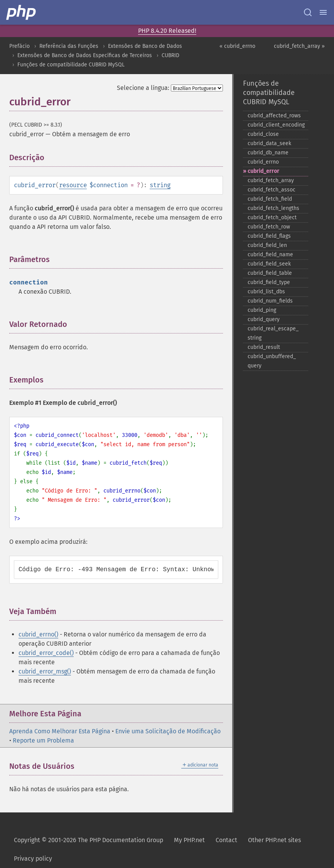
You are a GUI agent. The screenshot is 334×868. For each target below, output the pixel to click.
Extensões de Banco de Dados (145, 46)
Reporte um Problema (43, 740)
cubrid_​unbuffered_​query (272, 361)
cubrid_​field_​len (267, 245)
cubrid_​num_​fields (270, 301)
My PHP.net (189, 840)
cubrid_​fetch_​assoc (272, 190)
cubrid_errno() (38, 634)
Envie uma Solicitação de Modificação (168, 731)
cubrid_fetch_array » (299, 46)
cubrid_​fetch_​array (271, 180)
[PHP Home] (22, 12)
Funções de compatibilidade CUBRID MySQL (71, 65)
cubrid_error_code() (46, 653)
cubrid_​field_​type (269, 282)
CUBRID (170, 55)
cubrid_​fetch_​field (270, 199)
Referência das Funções (69, 46)
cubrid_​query (264, 319)
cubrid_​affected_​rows (274, 116)
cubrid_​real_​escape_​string (273, 333)
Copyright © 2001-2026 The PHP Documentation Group (89, 840)
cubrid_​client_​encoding (276, 125)
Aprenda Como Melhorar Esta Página (60, 731)
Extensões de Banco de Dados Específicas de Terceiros (85, 55)
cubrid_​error (263, 171)
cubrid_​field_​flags (269, 236)
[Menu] (323, 12)
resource (73, 185)
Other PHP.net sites (274, 840)
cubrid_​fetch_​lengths (273, 208)
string (160, 185)
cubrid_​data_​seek (269, 143)
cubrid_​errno (263, 162)
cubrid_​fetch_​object (272, 217)
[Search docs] (308, 12)
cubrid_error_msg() (45, 671)
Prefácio (19, 46)
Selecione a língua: (143, 88)
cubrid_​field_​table (270, 273)
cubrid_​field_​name (270, 255)
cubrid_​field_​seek (269, 264)
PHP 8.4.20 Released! (167, 31)
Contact (226, 840)
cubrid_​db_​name (268, 153)
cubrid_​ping (262, 310)
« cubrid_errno (237, 46)
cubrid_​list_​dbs (266, 292)
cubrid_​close (263, 134)
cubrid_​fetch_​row (269, 227)
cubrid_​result (264, 347)
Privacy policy (33, 859)
